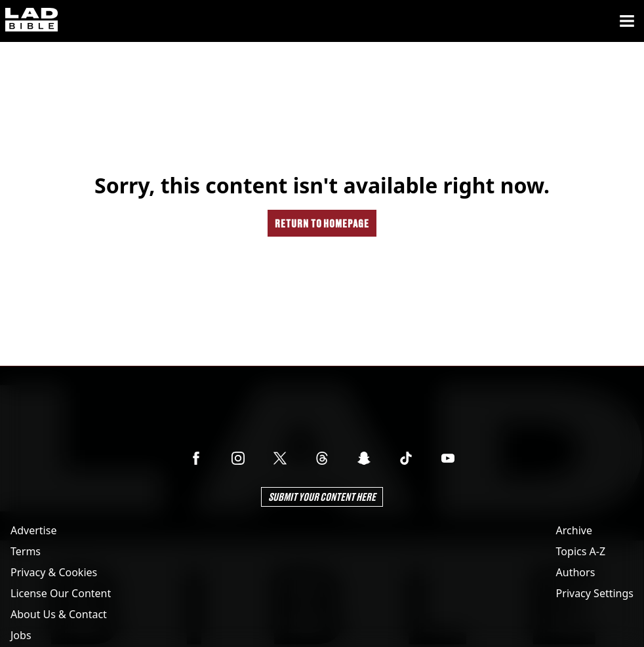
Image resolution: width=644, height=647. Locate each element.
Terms (26, 551)
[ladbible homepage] (31, 21)
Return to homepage (322, 223)
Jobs (21, 635)
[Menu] (627, 21)
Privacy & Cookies (54, 572)
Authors (576, 572)
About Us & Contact (59, 614)
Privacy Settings (595, 593)
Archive (574, 530)
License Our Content (61, 593)
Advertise (33, 530)
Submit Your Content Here (322, 497)
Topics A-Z (581, 551)
